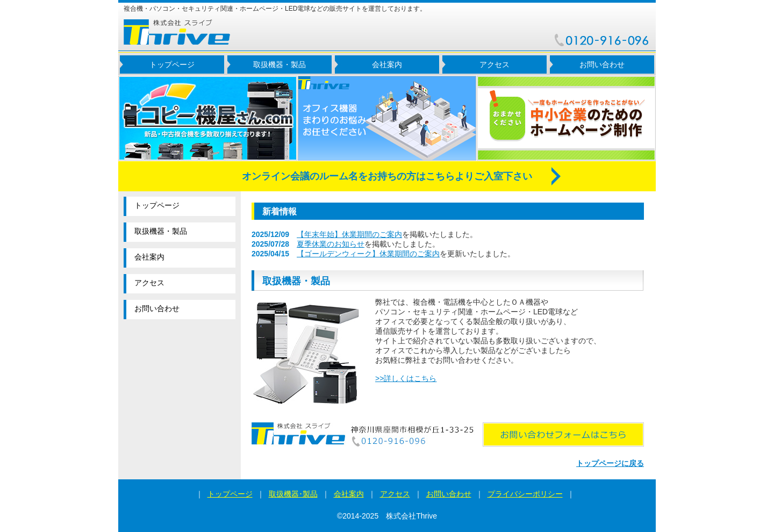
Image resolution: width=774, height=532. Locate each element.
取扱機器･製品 (293, 494)
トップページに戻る (610, 463)
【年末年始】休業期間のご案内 (349, 234)
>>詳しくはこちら (406, 378)
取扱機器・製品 (279, 64)
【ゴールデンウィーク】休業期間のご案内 (368, 254)
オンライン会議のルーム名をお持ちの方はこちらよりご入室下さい (387, 176)
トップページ (172, 64)
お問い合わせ (602, 64)
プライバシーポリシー (525, 494)
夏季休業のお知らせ (331, 244)
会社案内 (387, 64)
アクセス (494, 64)
